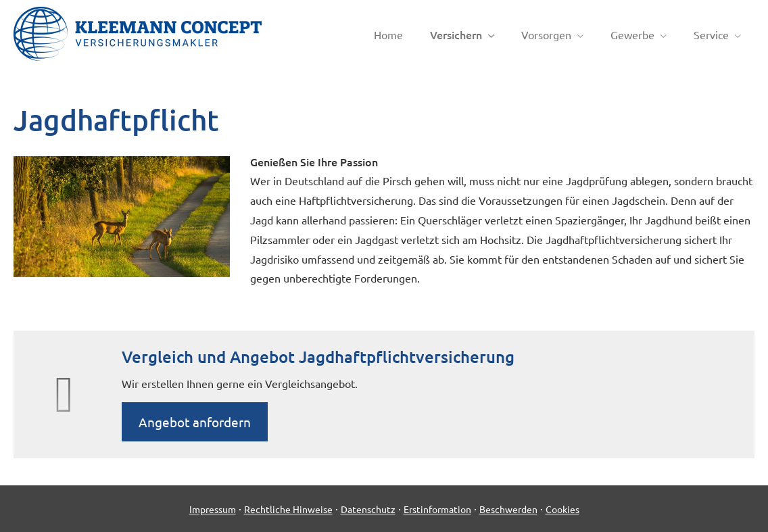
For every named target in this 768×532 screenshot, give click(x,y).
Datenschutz (368, 509)
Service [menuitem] (711, 34)
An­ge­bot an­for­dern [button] (195, 422)
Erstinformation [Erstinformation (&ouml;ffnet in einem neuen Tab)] (437, 509)
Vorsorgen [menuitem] (546, 34)
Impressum (213, 509)
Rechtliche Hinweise (288, 509)
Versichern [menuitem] (456, 34)
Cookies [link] (562, 509)
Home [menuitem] (388, 34)
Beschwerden (508, 509)
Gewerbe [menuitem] (632, 34)
